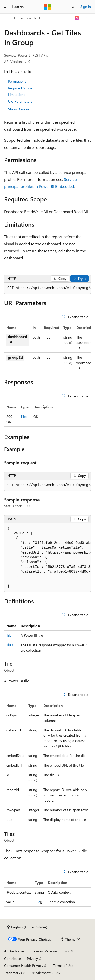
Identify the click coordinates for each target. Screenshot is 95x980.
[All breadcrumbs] (8, 18)
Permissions (17, 81)
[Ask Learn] (77, 18)
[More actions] (87, 18)
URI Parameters (20, 101)
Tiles (24, 416)
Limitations (17, 95)
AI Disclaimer (14, 951)
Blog (67, 951)
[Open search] (73, 7)
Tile (9, 635)
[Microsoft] (48, 7)
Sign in (86, 6)
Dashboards (27, 18)
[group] (48, 288)
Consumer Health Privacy (24, 965)
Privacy (32, 958)
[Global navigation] (5, 7)
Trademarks (13, 973)
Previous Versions (44, 951)
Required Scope (20, 88)
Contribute (12, 958)
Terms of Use (63, 965)
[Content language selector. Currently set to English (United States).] (27, 927)
